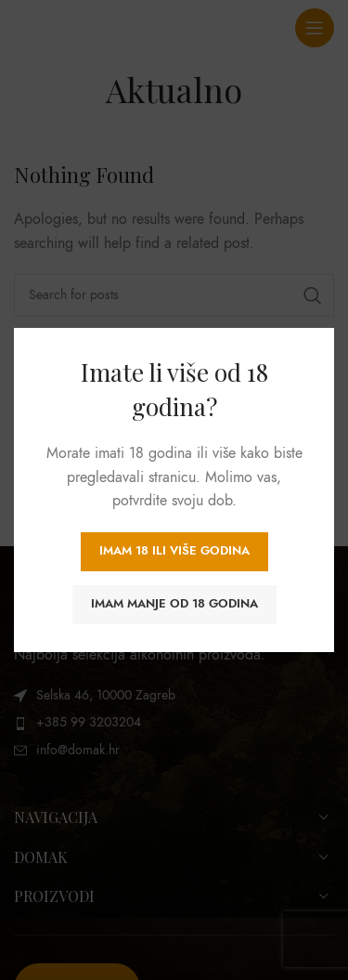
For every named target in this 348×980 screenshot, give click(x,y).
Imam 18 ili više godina (174, 551)
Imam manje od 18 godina (174, 604)
